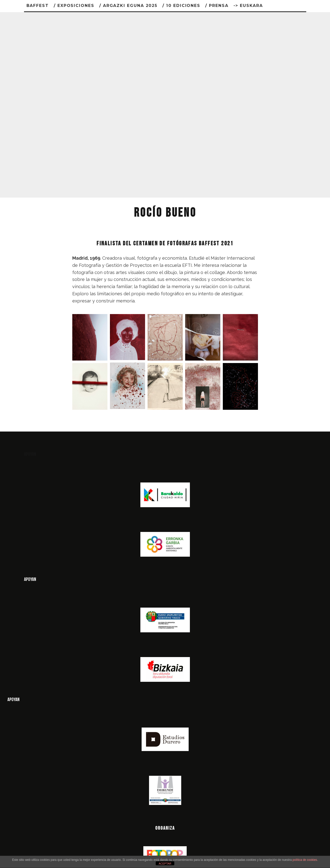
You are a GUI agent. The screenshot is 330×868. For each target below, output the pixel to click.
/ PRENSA (217, 6)
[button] (90, 337)
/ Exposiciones (74, 6)
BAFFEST (38, 6)
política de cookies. (305, 860)
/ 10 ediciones (181, 6)
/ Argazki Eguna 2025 (128, 6)
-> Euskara (248, 6)
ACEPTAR (165, 864)
